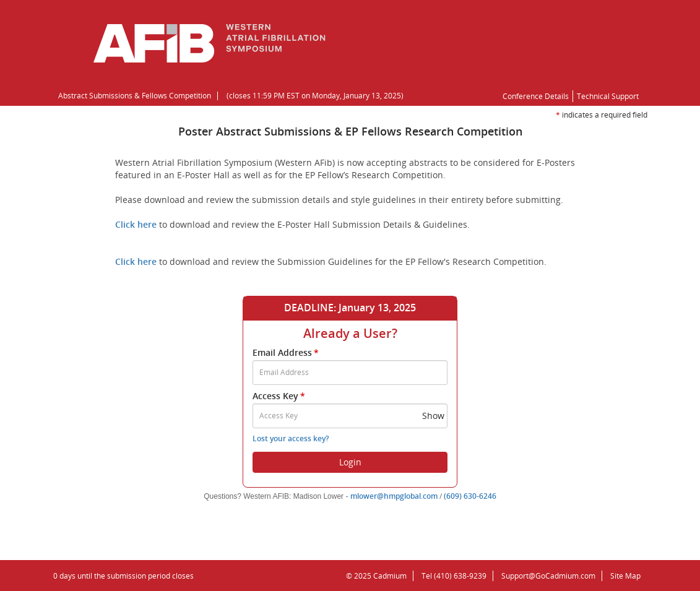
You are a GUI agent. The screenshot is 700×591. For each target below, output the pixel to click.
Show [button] (433, 416)
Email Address (287, 352)
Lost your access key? (291, 438)
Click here (136, 224)
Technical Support (608, 96)
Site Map (625, 576)
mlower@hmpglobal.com (394, 496)
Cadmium (390, 576)
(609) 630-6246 (470, 496)
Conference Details (536, 96)
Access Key (280, 396)
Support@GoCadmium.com (552, 576)
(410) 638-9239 (460, 576)
